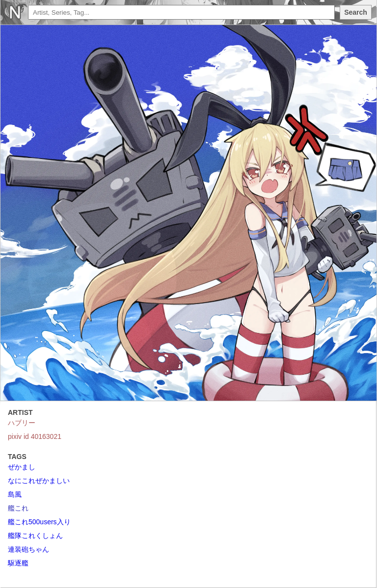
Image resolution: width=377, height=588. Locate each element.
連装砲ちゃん (28, 549)
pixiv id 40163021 (35, 436)
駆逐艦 (18, 563)
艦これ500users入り (39, 522)
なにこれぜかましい (39, 481)
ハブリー (22, 423)
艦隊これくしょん (35, 536)
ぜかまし (22, 467)
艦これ (18, 508)
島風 (15, 494)
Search (356, 12)
